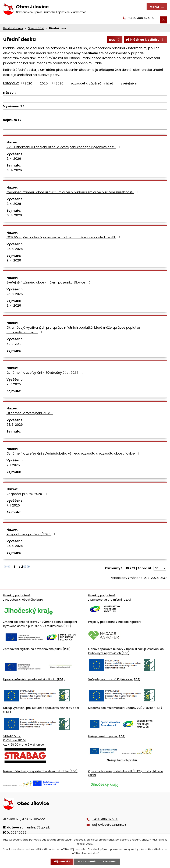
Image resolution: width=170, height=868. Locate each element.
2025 (44, 84)
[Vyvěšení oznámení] (85, 113)
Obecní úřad (36, 29)
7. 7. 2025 (14, 385)
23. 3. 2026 (15, 249)
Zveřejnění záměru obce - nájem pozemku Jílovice (49, 283)
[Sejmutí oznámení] (85, 127)
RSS (115, 40)
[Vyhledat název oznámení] (85, 100)
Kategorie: (11, 83)
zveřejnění (129, 84)
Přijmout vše (62, 862)
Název (10, 93)
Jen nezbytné (86, 862)
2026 (59, 84)
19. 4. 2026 (14, 170)
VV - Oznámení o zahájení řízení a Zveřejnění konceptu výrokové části (64, 147)
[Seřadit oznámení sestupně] (18, 94)
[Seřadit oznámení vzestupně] (18, 92)
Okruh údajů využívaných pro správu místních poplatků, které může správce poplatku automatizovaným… (73, 330)
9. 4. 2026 (14, 261)
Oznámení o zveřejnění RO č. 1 (33, 413)
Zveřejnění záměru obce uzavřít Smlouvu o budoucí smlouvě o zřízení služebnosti (73, 192)
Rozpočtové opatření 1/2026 (32, 535)
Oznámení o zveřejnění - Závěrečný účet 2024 (46, 373)
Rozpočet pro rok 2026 (27, 494)
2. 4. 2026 (14, 159)
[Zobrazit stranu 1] (14, 567)
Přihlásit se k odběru (146, 40)
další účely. (86, 844)
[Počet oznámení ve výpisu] (160, 568)
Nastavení (109, 862)
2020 (28, 84)
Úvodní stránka (13, 29)
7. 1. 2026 (13, 465)
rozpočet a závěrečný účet (92, 84)
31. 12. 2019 (14, 344)
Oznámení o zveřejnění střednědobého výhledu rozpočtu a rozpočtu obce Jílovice (74, 454)
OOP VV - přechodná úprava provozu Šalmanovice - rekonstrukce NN (64, 238)
